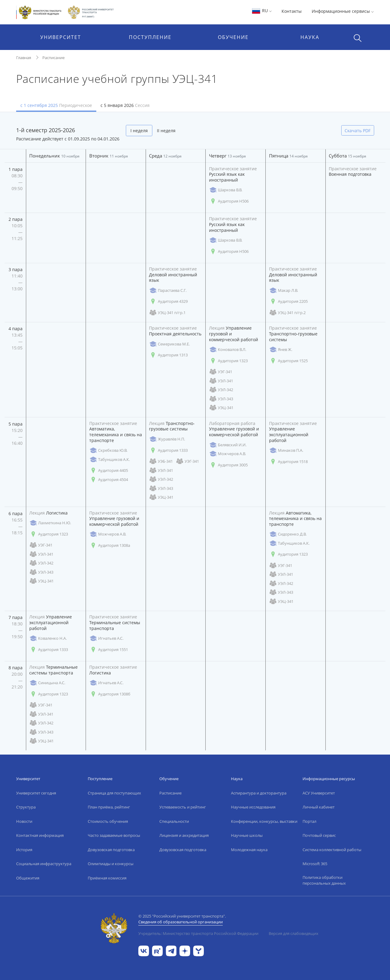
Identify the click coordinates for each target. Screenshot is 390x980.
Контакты (292, 11)
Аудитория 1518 (288, 462)
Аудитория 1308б (110, 694)
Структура (26, 807)
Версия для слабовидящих (294, 933)
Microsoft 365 (315, 864)
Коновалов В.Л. (228, 350)
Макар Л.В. (284, 290)
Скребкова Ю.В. (108, 450)
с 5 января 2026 (125, 105)
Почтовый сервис (319, 835)
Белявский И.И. (228, 445)
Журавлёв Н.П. (167, 439)
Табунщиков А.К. (110, 460)
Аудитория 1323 (228, 361)
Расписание (53, 58)
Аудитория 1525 (288, 361)
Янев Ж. (281, 350)
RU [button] (262, 11)
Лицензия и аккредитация (184, 835)
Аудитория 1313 (168, 355)
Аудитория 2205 (288, 301)
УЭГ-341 (221, 372)
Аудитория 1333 (168, 450)
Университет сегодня (36, 793)
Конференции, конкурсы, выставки (264, 821)
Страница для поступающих (114, 793)
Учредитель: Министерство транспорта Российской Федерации (198, 933)
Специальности (174, 821)
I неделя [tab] (139, 131)
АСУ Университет (319, 793)
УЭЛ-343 (221, 399)
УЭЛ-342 (221, 390)
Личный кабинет (319, 807)
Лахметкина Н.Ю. (50, 523)
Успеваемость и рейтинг (183, 807)
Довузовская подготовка (111, 850)
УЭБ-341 (161, 461)
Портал (309, 821)
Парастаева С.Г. (168, 290)
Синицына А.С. (47, 683)
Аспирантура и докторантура (259, 793)
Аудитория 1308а (110, 545)
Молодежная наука (249, 850)
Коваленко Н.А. (48, 638)
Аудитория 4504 (109, 480)
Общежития (28, 878)
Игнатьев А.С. (106, 638)
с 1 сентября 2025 (56, 105)
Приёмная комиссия (107, 878)
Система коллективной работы (332, 850)
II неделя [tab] (166, 131)
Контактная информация (40, 835)
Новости (24, 821)
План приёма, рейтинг (109, 807)
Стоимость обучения (108, 821)
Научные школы (247, 835)
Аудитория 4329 (168, 301)
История (24, 850)
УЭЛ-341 (221, 381)
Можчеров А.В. (227, 454)
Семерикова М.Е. (169, 344)
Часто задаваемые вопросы (114, 835)
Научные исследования (253, 807)
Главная (24, 58)
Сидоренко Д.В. (288, 534)
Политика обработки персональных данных (324, 880)
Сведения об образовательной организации (181, 922)
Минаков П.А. (286, 450)
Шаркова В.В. (226, 190)
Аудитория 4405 (109, 471)
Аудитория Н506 (229, 201)
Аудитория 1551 (109, 650)
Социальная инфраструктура (44, 864)
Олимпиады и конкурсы (111, 864)
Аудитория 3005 (228, 465)
